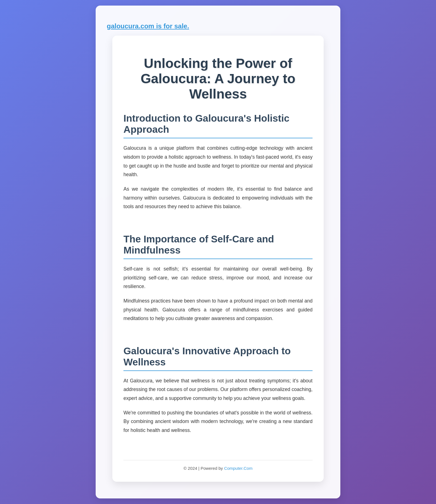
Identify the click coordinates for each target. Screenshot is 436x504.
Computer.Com (238, 468)
